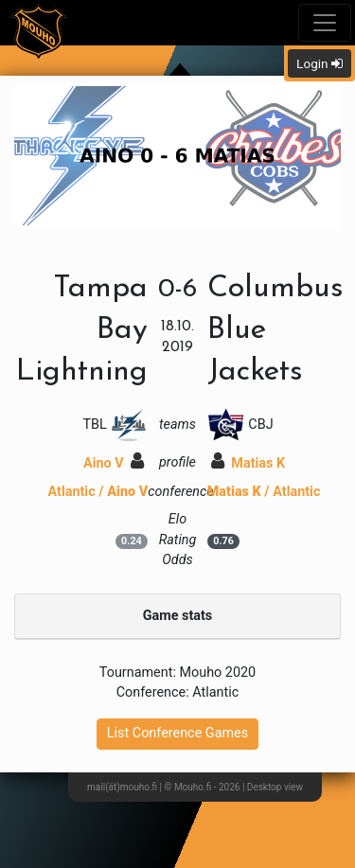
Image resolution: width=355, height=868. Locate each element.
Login (319, 63)
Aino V (114, 463)
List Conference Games (177, 733)
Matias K (248, 463)
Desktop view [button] (275, 787)
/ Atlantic (264, 492)
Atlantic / (98, 492)
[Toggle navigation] (325, 23)
